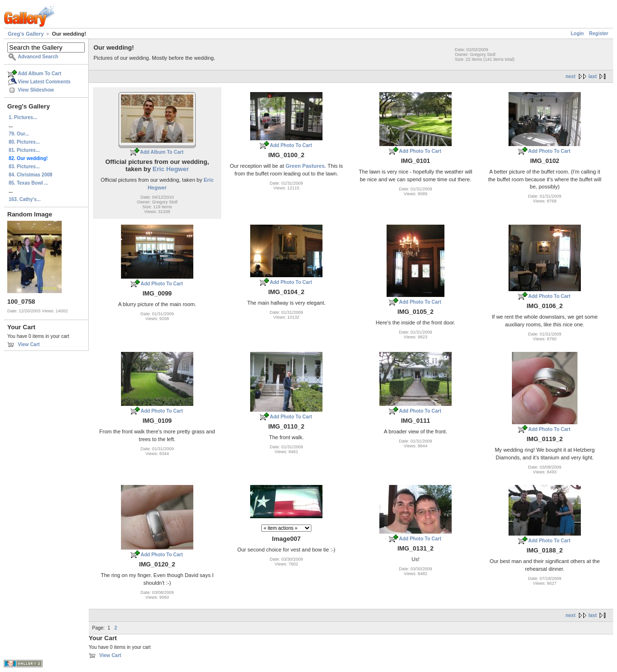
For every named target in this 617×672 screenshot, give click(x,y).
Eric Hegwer (171, 169)
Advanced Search (38, 57)
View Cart (29, 344)
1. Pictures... (23, 117)
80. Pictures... (24, 142)
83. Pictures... (24, 167)
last (593, 76)
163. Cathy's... (25, 199)
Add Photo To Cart (291, 145)
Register (599, 34)
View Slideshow (36, 90)
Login (577, 34)
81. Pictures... (24, 150)
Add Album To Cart (40, 74)
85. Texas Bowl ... (28, 183)
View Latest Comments (44, 82)
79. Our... (19, 134)
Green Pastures (305, 166)
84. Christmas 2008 (31, 175)
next (570, 76)
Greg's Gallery (26, 34)
